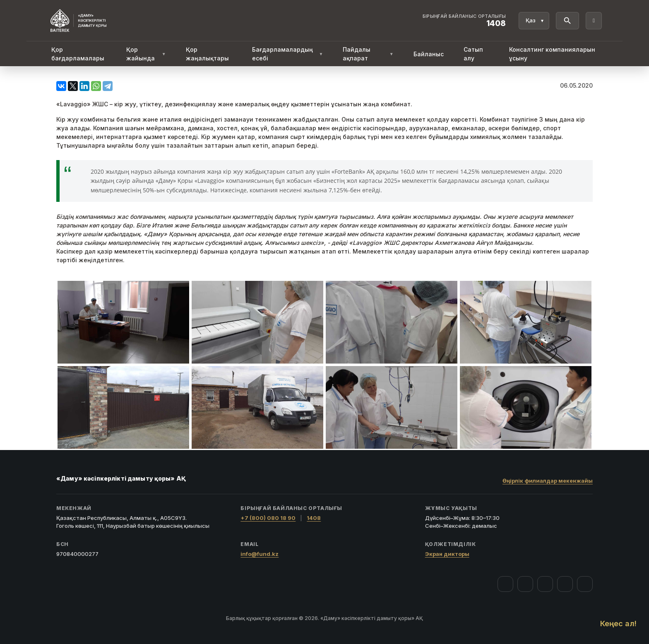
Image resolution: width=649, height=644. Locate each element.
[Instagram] (525, 584)
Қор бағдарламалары (78, 54)
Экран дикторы (447, 554)
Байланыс (429, 54)
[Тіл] (534, 21)
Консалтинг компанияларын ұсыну (552, 54)
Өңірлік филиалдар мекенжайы (548, 481)
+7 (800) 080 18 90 (268, 518)
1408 (314, 518)
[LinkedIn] (585, 584)
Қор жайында (146, 54)
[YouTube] (545, 584)
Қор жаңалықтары (207, 54)
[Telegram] (565, 584)
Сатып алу (473, 54)
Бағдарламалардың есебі (288, 54)
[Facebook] (505, 584)
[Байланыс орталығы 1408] (464, 21)
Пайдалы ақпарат (368, 54)
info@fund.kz (260, 554)
